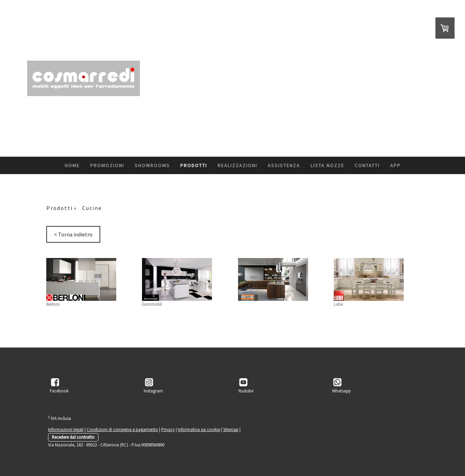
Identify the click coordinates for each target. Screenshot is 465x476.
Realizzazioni (237, 165)
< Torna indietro (73, 234)
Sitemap (231, 429)
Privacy (168, 429)
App (395, 165)
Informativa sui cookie (199, 429)
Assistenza (284, 165)
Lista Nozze (327, 165)
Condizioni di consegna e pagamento (122, 429)
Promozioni (107, 165)
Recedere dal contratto (73, 437)
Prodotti (194, 165)
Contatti (367, 165)
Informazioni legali (66, 429)
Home (72, 165)
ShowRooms (152, 165)
